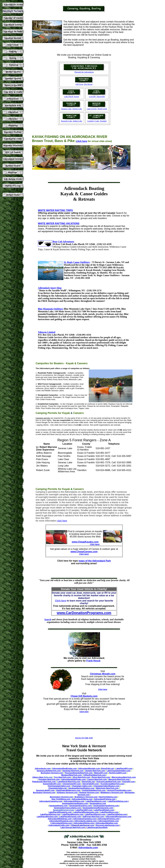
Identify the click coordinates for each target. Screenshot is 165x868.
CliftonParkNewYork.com (95, 775)
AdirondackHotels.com (109, 821)
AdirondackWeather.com (107, 823)
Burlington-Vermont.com (52, 773)
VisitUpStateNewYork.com (94, 790)
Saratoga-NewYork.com (73, 771)
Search (48, 619)
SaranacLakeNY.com (45, 790)
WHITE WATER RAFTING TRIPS (55, 210)
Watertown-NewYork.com (107, 788)
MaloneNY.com (101, 773)
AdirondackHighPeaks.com (74, 779)
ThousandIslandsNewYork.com (79, 773)
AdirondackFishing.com (105, 799)
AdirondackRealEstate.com (64, 768)
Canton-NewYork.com (97, 779)
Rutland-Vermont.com (89, 792)
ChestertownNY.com (72, 784)
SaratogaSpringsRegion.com (81, 788)
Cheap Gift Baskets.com (84, 696)
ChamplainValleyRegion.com (106, 786)
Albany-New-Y (39, 777)
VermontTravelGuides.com (119, 790)
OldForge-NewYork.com (93, 817)
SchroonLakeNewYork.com (109, 782)
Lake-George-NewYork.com (73, 827)
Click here (84, 712)
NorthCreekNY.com (118, 773)
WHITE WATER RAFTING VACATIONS (59, 223)
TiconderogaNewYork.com (112, 784)
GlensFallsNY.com (91, 784)
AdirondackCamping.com (51, 801)
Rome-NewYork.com (101, 777)
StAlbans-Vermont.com (67, 792)
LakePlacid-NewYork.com (69, 782)
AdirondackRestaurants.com (118, 817)
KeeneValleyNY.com (52, 784)
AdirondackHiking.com (82, 799)
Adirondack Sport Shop (50, 288)
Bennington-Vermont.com (61, 797)
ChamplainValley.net (58, 788)
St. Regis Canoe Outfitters (77, 262)
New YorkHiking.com (61, 799)
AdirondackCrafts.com (59, 825)
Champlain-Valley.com (82, 786)
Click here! (95, 544)
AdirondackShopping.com (61, 821)
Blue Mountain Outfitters (51, 309)
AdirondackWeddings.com (60, 819)
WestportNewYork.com (71, 775)
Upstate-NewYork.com (95, 771)
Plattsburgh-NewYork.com (44, 782)
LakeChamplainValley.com (119, 771)
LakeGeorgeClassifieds (97, 827)
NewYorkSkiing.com (108, 797)
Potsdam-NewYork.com (49, 779)
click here (82, 141)
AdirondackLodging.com (86, 821)
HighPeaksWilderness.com (68, 790)
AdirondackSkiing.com (74, 801)
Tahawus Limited (47, 332)
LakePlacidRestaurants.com (86, 812)
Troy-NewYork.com (62, 777)
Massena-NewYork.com (119, 779)
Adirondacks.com (43, 768)
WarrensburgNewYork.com (124, 777)
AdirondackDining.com (62, 823)
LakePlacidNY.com (124, 768)
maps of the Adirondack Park (95, 561)
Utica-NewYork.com (81, 777)
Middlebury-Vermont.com (112, 792)
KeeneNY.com (129, 782)
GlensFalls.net (107, 768)
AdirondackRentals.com (89, 768)
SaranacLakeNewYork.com (49, 771)
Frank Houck (93, 661)
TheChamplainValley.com (59, 786)
